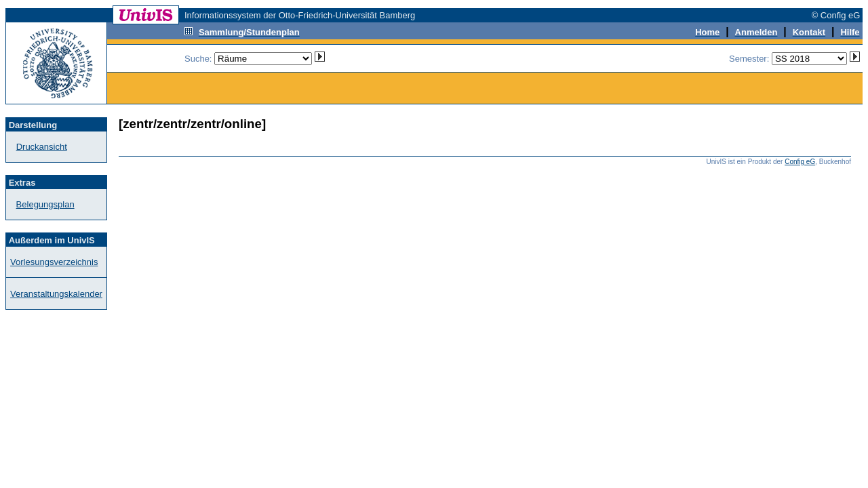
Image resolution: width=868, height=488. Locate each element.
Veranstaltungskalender (56, 294)
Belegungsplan (45, 204)
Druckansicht (42, 147)
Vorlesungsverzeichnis (54, 262)
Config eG (800, 162)
